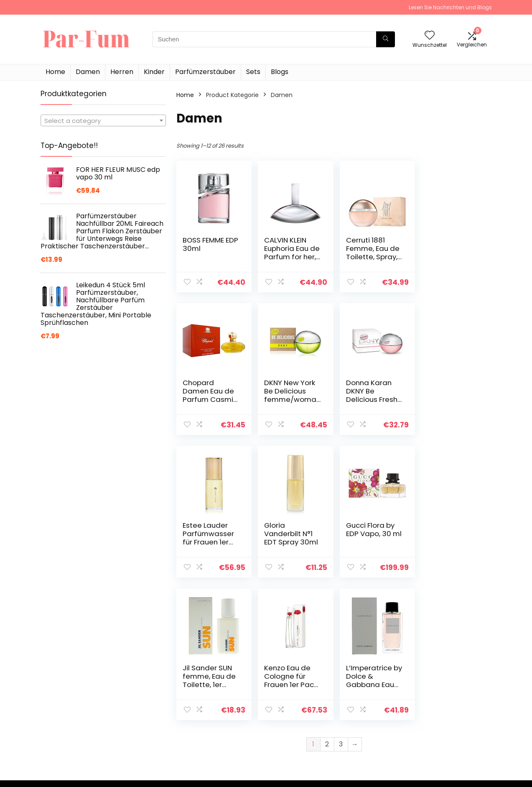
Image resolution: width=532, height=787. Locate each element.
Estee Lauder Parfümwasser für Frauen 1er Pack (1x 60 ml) (369, 395)
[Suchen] (386, 39)
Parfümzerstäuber (205, 72)
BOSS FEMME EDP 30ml (203, 244)
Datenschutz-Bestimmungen (446, 694)
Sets (253, 72)
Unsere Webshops (376, 726)
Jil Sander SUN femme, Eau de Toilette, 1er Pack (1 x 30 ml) (289, 538)
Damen (88, 72)
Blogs (280, 72)
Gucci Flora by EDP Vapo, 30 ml (207, 534)
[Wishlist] (430, 36)
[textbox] (103, 121)
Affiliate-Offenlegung (456, 721)
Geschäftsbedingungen (458, 710)
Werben (362, 737)
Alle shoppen (369, 702)
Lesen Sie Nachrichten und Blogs (450, 7)
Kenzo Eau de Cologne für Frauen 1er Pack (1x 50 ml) (370, 538)
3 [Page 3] (341, 602)
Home (55, 72)
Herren (122, 72)
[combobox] (103, 120)
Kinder (154, 72)
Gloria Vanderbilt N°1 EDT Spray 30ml (451, 391)
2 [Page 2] (327, 602)
